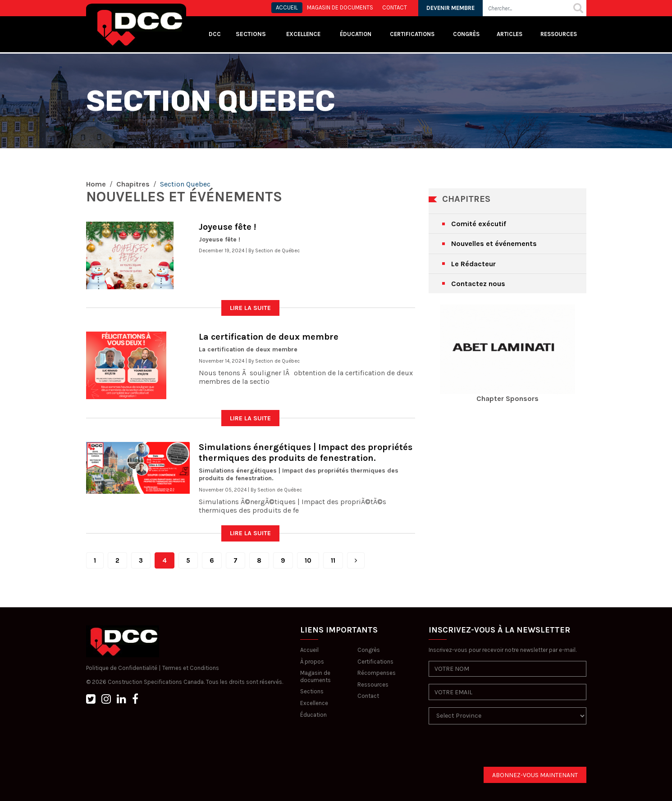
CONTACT (395, 7)
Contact (368, 696)
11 (333, 560)
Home (96, 184)
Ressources (559, 34)
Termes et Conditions (191, 668)
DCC (215, 34)
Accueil (309, 650)
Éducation (313, 715)
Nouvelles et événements (494, 243)
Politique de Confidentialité (122, 668)
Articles (510, 34)
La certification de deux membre (269, 337)
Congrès (466, 34)
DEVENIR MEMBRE (450, 8)
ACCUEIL (287, 7)
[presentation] (497, 749)
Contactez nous (478, 284)
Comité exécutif (479, 224)
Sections (312, 691)
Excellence (304, 34)
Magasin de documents (315, 676)
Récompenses (377, 673)
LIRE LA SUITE (250, 308)
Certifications (412, 34)
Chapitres (133, 184)
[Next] (356, 561)
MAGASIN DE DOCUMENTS (340, 7)
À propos (312, 662)
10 (308, 560)
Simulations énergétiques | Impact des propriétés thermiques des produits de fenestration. (306, 453)
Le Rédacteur (473, 264)
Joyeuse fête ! (227, 227)
